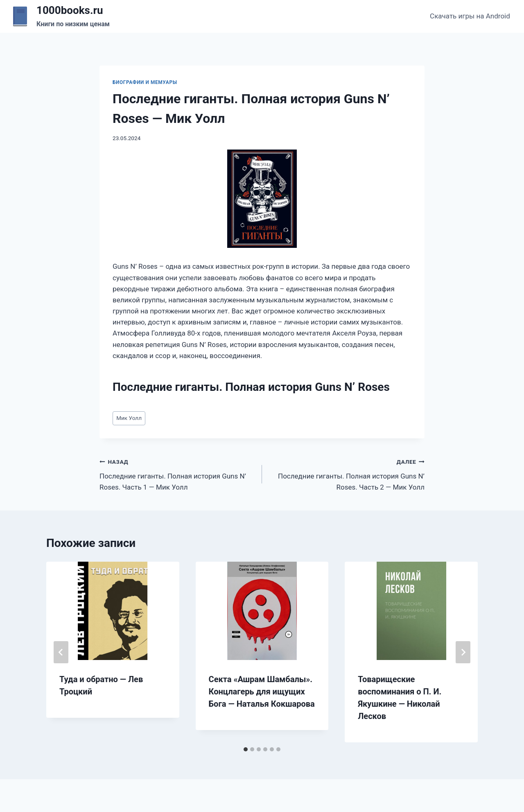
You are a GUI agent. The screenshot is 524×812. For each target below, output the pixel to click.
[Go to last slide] (61, 652)
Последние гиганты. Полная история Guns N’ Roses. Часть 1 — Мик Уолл (177, 474)
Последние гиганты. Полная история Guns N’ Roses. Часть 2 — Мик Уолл (347, 474)
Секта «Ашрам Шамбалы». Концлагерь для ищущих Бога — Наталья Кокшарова (262, 692)
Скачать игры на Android (470, 16)
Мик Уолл (129, 418)
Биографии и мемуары (145, 82)
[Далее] (463, 652)
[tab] (246, 749)
